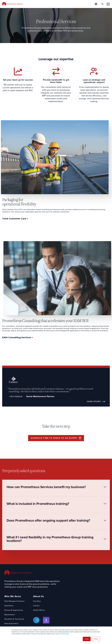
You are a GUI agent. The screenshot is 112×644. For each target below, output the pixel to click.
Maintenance (10, 615)
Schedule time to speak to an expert (54, 438)
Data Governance (11, 624)
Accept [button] (87, 639)
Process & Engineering (14, 610)
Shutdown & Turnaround (14, 619)
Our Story (37, 601)
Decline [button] (96, 639)
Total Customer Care (15, 219)
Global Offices (39, 610)
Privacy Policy (65, 634)
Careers (36, 606)
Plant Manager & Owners (14, 601)
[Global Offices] (96, 4)
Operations (9, 606)
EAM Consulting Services (17, 337)
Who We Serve (13, 596)
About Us (38, 596)
